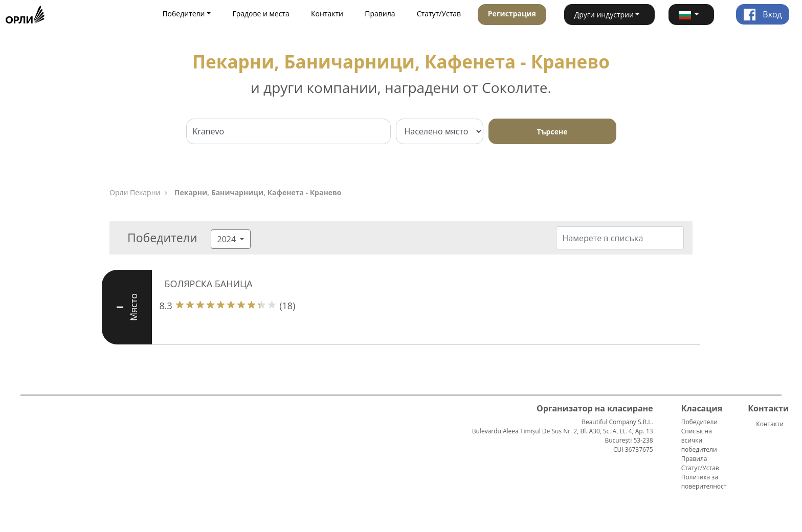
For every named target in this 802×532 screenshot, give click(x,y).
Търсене (552, 132)
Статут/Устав (439, 14)
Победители (699, 422)
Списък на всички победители (699, 440)
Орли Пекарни (135, 192)
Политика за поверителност (704, 482)
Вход (763, 14)
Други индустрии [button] (604, 15)
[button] (691, 15)
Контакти (327, 14)
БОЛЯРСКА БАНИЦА (209, 284)
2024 (228, 239)
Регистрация (512, 14)
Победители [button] (183, 14)
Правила (380, 14)
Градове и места (261, 14)
